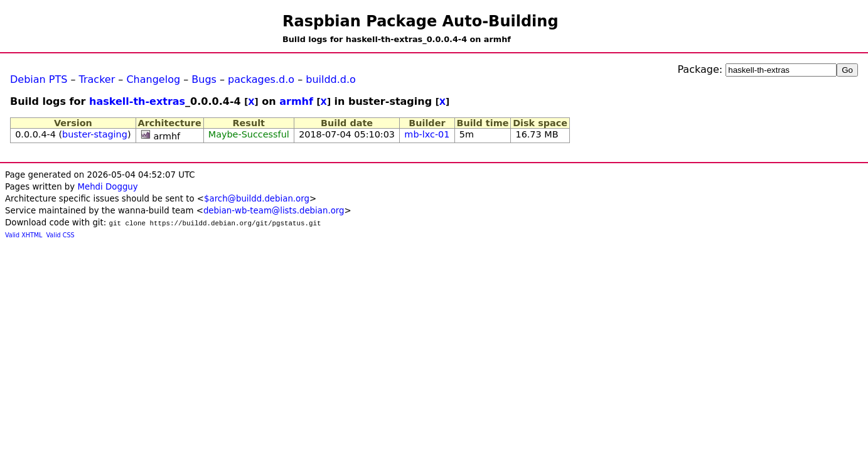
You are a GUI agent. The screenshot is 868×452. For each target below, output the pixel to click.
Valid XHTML (24, 235)
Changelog (153, 79)
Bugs (204, 79)
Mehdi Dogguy (107, 187)
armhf (296, 101)
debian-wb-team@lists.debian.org (274, 211)
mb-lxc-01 (427, 134)
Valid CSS (61, 235)
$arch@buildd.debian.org (257, 199)
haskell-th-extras (137, 101)
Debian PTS (39, 79)
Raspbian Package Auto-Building (421, 21)
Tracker (97, 79)
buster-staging (95, 134)
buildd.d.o (331, 79)
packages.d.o (261, 79)
